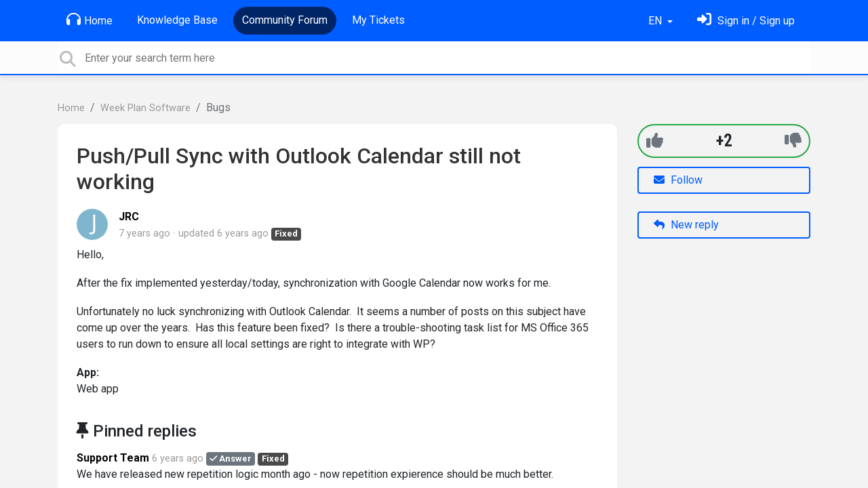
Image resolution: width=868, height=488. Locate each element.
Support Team (113, 458)
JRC (129, 217)
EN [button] (656, 21)
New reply (686, 225)
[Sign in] (746, 21)
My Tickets (378, 20)
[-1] (793, 141)
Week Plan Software (145, 108)
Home (90, 20)
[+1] (655, 141)
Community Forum (285, 20)
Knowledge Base (177, 20)
